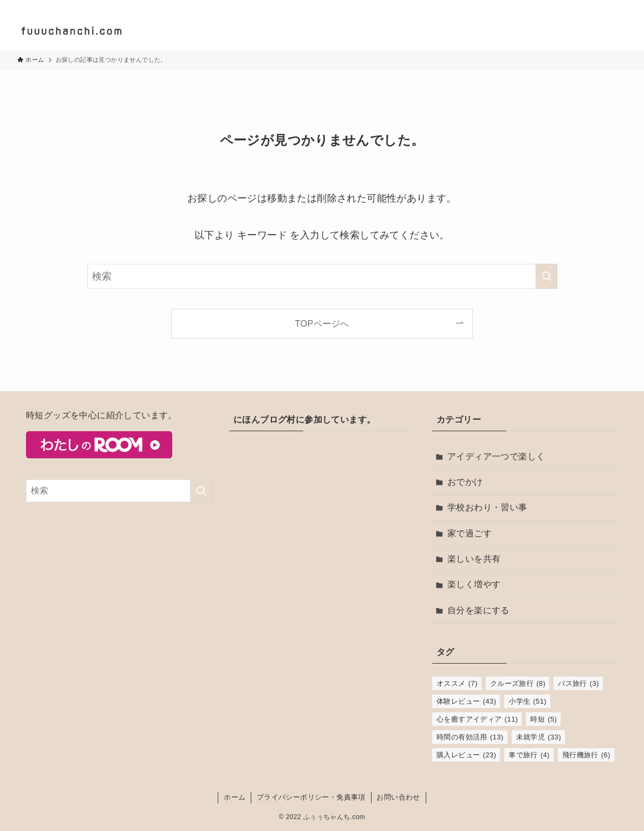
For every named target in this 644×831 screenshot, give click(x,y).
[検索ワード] (322, 276)
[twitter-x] (577, 6)
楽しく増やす (474, 584)
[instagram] (591, 6)
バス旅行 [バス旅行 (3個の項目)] (578, 683)
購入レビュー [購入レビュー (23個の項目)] (466, 755)
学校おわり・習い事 (487, 507)
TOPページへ (322, 323)
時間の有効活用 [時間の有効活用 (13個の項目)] (470, 737)
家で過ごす (470, 533)
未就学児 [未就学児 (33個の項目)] (539, 737)
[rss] (620, 6)
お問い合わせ (398, 797)
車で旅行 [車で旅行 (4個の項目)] (529, 755)
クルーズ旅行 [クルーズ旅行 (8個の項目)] (518, 683)
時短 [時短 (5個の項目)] (544, 719)
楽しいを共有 (474, 559)
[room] (606, 6)
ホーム (235, 797)
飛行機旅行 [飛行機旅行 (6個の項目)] (586, 755)
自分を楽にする (479, 610)
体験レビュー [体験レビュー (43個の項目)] (466, 701)
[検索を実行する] (547, 276)
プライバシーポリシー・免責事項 (311, 797)
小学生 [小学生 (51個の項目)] (528, 701)
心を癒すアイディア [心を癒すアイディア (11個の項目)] (477, 719)
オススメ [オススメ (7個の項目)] (457, 683)
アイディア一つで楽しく (496, 456)
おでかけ (465, 482)
